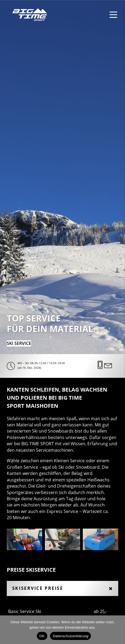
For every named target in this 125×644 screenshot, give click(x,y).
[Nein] (118, 630)
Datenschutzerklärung (70, 636)
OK (42, 636)
